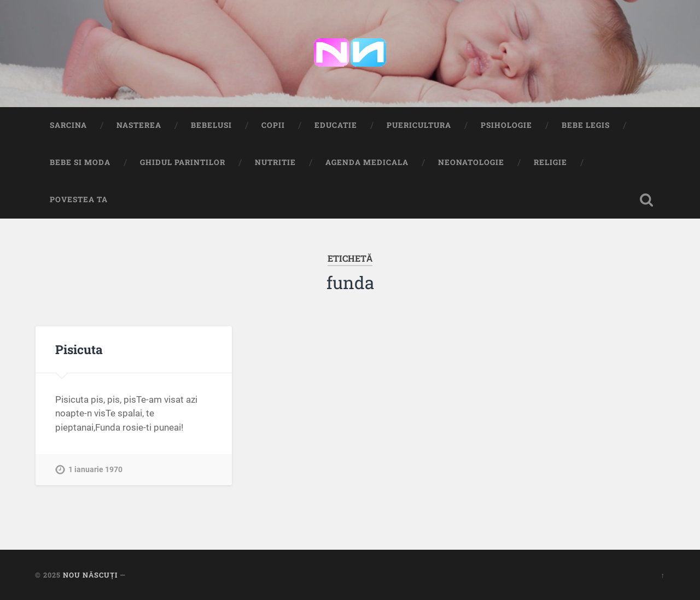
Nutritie (275, 162)
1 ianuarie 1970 (95, 470)
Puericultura (419, 125)
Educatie (336, 125)
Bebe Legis (586, 125)
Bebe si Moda (80, 162)
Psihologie (506, 125)
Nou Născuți (90, 575)
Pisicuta (79, 349)
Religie (550, 162)
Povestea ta (79, 199)
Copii (273, 125)
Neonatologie (471, 162)
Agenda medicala (367, 162)
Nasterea (139, 125)
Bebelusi (211, 125)
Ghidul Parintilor (183, 162)
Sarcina (68, 125)
